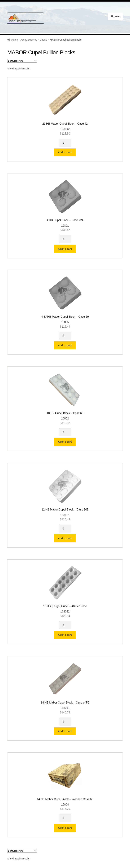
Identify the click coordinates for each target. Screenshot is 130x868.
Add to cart (65, 152)
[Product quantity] (65, 143)
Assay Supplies (29, 40)
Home (14, 40)
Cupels (44, 40)
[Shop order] (22, 61)
